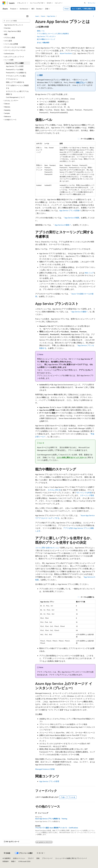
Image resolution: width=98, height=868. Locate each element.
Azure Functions (66, 53)
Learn (37, 16)
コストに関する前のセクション (47, 548)
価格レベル (41, 31)
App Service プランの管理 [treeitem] (15, 66)
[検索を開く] (85, 3)
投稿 (38, 858)
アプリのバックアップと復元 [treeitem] (16, 76)
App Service (51, 16)
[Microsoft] (4, 3)
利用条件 (6, 861)
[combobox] (16, 21)
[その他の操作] (94, 16)
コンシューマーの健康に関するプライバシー (70, 858)
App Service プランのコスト (46, 36)
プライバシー (47, 858)
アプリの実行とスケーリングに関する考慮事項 (53, 34)
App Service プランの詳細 (69, 210)
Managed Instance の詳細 (45, 769)
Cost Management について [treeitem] (15, 97)
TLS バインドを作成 (84, 493)
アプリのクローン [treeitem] (12, 79)
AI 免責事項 (7, 858)
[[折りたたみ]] (27, 16)
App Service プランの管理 (49, 781)
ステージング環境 (87, 495)
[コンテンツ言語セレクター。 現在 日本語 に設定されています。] (7, 853)
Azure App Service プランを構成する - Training (51, 819)
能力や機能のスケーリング (46, 39)
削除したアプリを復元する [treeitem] (15, 82)
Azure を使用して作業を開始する (83, 9)
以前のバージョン (19, 858)
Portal (67, 9)
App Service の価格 (62, 225)
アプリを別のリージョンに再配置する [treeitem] (17, 87)
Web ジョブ (89, 273)
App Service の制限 (72, 218)
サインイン (92, 3)
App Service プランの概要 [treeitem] (15, 63)
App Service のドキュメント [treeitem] (14, 25)
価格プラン (80, 82)
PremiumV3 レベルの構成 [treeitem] (15, 69)
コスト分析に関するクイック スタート (71, 457)
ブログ (30, 858)
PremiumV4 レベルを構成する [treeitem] (16, 73)
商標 (13, 861)
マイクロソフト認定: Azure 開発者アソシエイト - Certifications (57, 828)
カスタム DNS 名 (54, 490)
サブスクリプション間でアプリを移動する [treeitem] (17, 93)
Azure (43, 16)
